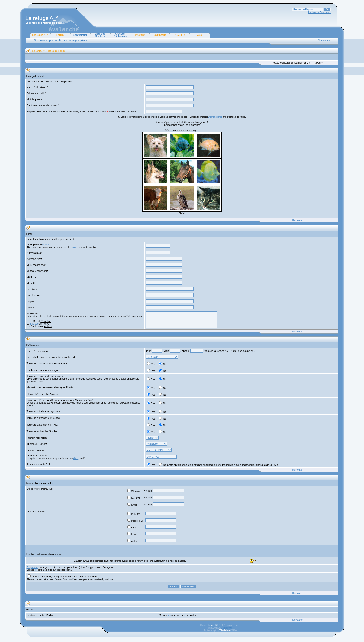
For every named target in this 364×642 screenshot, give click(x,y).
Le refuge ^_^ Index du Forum (49, 51)
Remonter (297, 220)
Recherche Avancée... (319, 12)
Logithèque (160, 35)
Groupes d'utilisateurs (120, 35)
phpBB (213, 625)
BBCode (34, 324)
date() (76, 458)
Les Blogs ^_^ (40, 35)
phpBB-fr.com (226, 628)
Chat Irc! (180, 35)
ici (36, 570)
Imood (46, 244)
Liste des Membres (100, 35)
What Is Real (225, 630)
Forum (60, 35)
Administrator (215, 117)
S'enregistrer (80, 35)
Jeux (200, 35)
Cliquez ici (32, 567)
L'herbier (140, 35)
